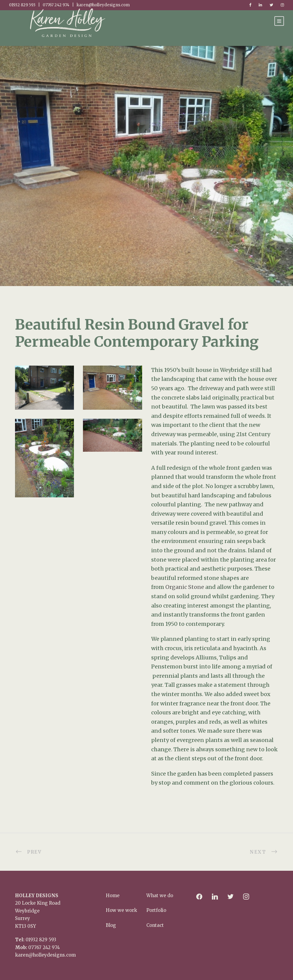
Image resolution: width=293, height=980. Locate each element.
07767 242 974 (44, 947)
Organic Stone (185, 587)
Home (113, 896)
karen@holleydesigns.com (45, 955)
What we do (160, 896)
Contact (155, 925)
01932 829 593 (41, 940)
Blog (111, 925)
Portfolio (156, 910)
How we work (121, 910)
